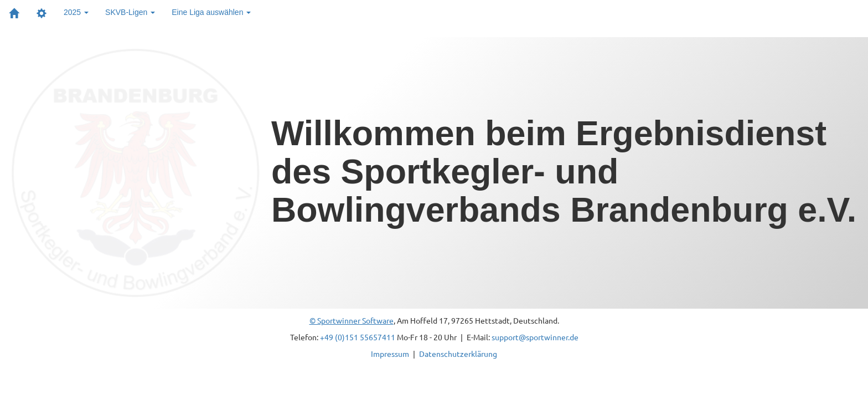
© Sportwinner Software (352, 320)
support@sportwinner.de (535, 337)
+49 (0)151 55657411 (358, 337)
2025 (76, 12)
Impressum (390, 354)
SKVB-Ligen (130, 12)
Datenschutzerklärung (458, 354)
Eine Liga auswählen (211, 12)
